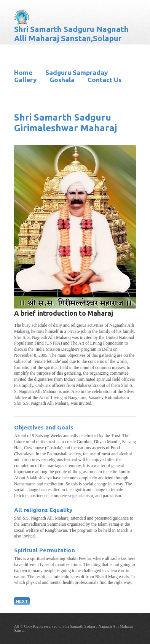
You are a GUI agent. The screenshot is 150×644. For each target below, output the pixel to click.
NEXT (22, 601)
